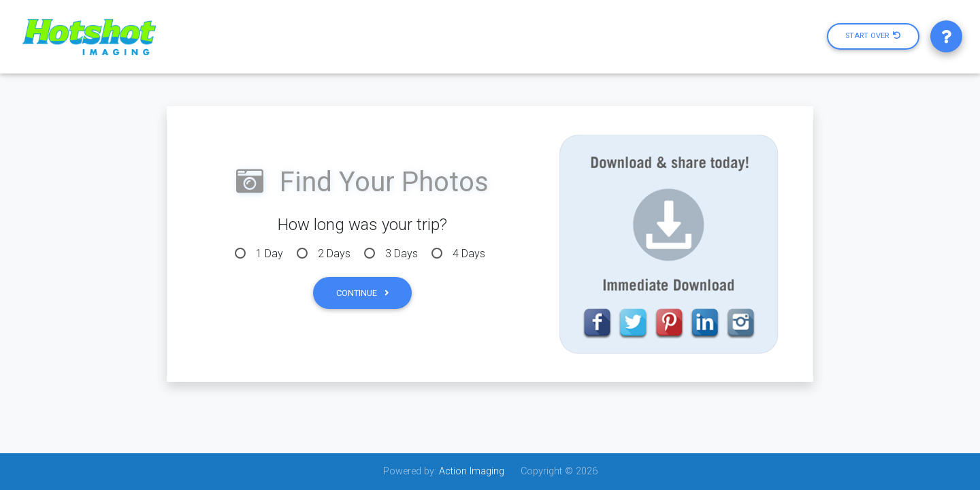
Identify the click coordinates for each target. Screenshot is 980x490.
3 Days (402, 254)
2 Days (334, 254)
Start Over (873, 36)
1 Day (269, 254)
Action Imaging (472, 471)
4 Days (469, 254)
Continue (362, 293)
